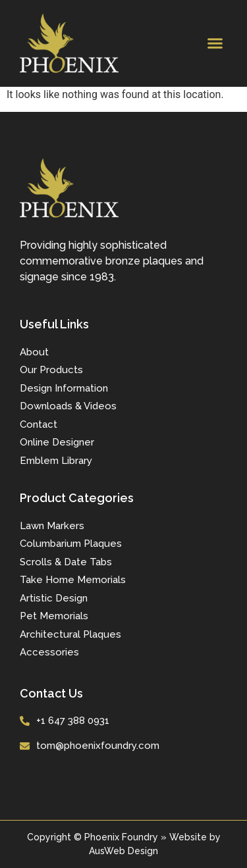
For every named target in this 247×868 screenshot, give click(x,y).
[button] (215, 43)
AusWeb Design (123, 851)
